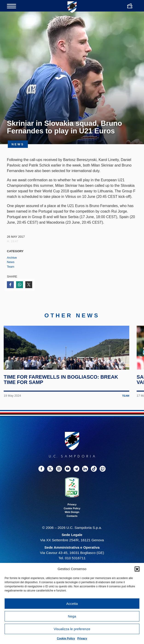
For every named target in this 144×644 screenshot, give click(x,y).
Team (11, 267)
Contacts (72, 538)
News (11, 262)
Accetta (72, 604)
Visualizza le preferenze (72, 629)
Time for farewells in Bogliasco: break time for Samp (63, 402)
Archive (12, 258)
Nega (72, 616)
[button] (137, 569)
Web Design (72, 534)
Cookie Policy (66, 638)
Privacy (82, 638)
